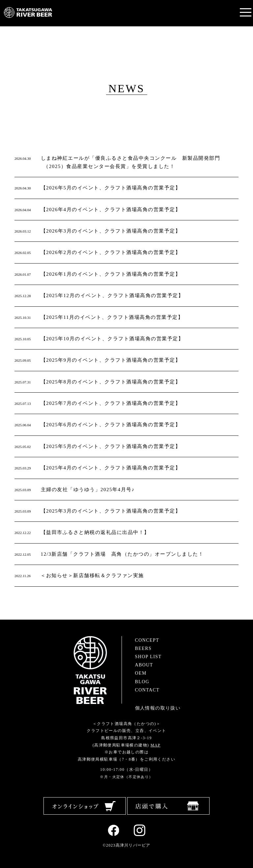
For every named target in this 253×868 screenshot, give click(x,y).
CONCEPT (147, 640)
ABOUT (144, 665)
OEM (141, 673)
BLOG (142, 682)
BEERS (143, 648)
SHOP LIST (148, 657)
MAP (155, 745)
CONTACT (147, 690)
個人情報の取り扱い (158, 708)
